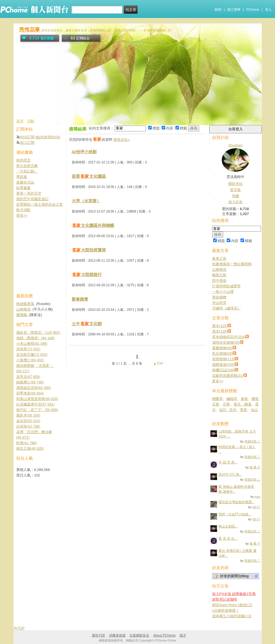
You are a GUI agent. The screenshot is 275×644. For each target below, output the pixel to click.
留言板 (235, 190)
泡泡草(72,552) (28, 349)
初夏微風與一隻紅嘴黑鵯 (232, 264)
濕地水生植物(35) (226, 342)
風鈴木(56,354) (28, 415)
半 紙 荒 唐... (228, 462)
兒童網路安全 (139, 635)
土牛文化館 (87, 324)
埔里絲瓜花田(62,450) (34, 388)
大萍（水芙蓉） (86, 201)
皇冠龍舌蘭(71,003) (32, 355)
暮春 (244, 399)
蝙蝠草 (232, 399)
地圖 (236, 196)
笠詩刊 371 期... (230, 475)
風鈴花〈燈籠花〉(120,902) (38, 332)
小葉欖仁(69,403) (30, 360)
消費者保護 (117, 635)
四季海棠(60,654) (30, 393)
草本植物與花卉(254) (229, 337)
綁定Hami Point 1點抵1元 (232, 605)
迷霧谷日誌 (25, 182)
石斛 (226, 404)
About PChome (164, 635)
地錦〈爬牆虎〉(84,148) (35, 338)
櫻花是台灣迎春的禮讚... (236, 502)
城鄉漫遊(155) (223, 365)
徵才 (183, 635)
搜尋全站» (122, 140)
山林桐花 (219, 270)
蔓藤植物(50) (222, 348)
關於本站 (236, 184)
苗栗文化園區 (89, 176)
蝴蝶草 (217, 399)
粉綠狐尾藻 (25, 304)
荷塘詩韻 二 (252, 441)
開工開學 (234, 10)
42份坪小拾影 (84, 152)
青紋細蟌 (219, 297)
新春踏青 (80, 299)
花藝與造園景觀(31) (228, 376)
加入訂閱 (27, 143)
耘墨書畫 (23, 188)
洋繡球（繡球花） (226, 308)
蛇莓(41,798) (26, 443)
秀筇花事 (30, 30)
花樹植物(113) (223, 359)
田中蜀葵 (219, 281)
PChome (253, 10)
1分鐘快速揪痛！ (226, 610)
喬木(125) (220, 326)
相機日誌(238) (223, 370)
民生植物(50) (222, 353)
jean (257, 497)
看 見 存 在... (228, 539)
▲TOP (158, 364)
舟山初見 (219, 303)
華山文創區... (228, 526)
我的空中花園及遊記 (32, 199)
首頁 (20, 121)
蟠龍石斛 (219, 275)
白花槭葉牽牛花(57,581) (35, 404)
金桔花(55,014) (28, 421)
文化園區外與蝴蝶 (93, 225)
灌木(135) (220, 331)
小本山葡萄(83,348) (32, 344)
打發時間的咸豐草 (226, 286)
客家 (244, 410)
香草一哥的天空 (29, 193)
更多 (218, 381)
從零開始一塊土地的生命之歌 (40, 204)
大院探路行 (87, 275)
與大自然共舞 (27, 166)
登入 (268, 10)
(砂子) (256, 507)
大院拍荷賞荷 (89, 250)
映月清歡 (23, 210)
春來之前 (219, 259)
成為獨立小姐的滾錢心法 (232, 616)
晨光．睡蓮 (243, 404)
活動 (31, 121)
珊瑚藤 (22, 315)
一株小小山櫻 (223, 292)
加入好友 (236, 202)
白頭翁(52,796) (28, 426)
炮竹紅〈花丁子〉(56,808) (37, 410)
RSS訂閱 (27, 137)
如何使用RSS (48, 137)
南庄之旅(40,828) (30, 448)
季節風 (22, 177)
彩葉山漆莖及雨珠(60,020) (37, 399)
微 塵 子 (255, 467)
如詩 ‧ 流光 (228, 410)
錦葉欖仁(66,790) (30, 382)
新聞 (218, 10)
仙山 (254, 410)
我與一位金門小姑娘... (235, 514)
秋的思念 (23, 160)
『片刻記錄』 (27, 171)
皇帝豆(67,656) (28, 377)
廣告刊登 (98, 635)
